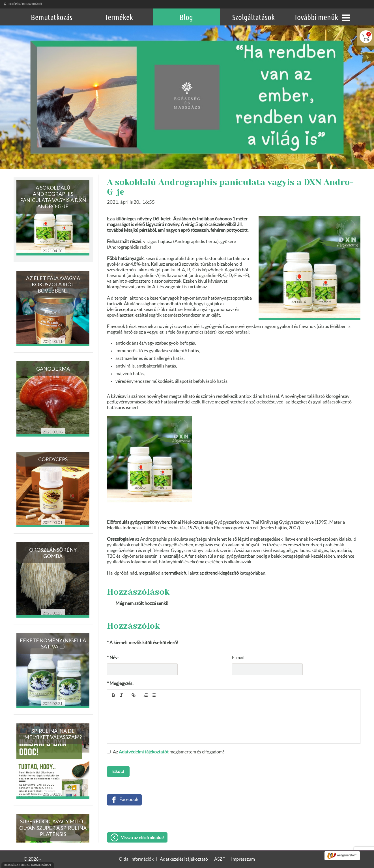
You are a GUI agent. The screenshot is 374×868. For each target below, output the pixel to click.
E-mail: (239, 658)
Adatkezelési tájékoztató (184, 859)
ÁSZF (220, 859)
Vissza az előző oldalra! (142, 838)
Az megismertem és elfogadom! (168, 752)
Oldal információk (136, 859)
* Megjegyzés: (120, 684)
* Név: (113, 658)
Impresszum (243, 859)
